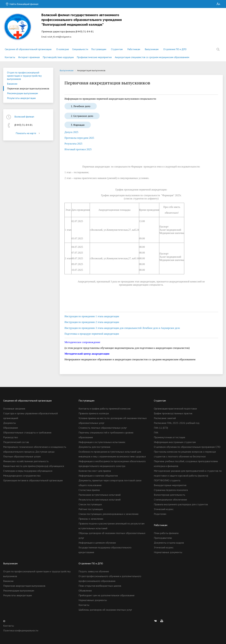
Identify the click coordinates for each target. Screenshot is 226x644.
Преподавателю (163, 538)
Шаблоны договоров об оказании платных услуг (105, 610)
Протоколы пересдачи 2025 (79, 138)
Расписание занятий (165, 418)
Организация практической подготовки (175, 409)
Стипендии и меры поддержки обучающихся (28, 471)
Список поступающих (90, 504)
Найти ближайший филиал (22, 4)
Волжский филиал (24, 117)
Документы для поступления (94, 447)
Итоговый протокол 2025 (78, 149)
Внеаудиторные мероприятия (170, 485)
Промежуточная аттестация (169, 437)
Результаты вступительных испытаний (100, 500)
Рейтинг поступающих (91, 509)
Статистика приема (89, 490)
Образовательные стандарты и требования (27, 432)
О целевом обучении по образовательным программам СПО (187, 447)
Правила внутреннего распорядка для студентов (181, 504)
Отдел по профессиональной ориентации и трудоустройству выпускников (24, 76)
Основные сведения (14, 409)
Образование (11, 428)
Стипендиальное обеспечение (170, 500)
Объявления (85, 591)
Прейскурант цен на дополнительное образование (107, 595)
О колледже (63, 49)
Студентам (117, 49)
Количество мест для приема (95, 471)
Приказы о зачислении (91, 519)
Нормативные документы (168, 552)
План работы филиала (166, 533)
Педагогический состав (16, 442)
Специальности (80, 49)
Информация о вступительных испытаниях (102, 442)
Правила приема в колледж (94, 413)
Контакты (10, 57)
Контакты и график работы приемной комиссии (105, 409)
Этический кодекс (164, 509)
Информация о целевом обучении (97, 543)
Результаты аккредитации (21, 98)
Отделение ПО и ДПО (175, 49)
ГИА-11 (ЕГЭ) (161, 428)
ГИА (156, 432)
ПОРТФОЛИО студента (167, 480)
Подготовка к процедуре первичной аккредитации (92, 334)
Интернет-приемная (29, 57)
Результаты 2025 (73, 144)
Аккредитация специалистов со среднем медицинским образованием (152, 57)
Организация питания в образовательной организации (33, 480)
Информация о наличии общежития (98, 476)
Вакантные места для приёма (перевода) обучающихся (34, 466)
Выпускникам (152, 49)
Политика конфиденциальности (21, 630)
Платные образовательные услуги (22, 456)
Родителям (160, 514)
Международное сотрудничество (22, 476)
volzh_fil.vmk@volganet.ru (59, 37)
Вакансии (12, 84)
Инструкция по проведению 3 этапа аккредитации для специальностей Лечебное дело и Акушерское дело (122, 328)
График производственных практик (173, 413)
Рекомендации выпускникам (22, 93)
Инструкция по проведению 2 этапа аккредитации (92, 322)
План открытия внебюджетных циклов (100, 586)
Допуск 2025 (71, 132)
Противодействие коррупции (58, 57)
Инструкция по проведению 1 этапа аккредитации (92, 316)
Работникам (134, 49)
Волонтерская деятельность (170, 495)
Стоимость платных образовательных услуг (103, 428)
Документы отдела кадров (169, 543)
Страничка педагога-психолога (171, 490)
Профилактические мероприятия (94, 57)
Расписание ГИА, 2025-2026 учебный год (177, 423)
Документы (10, 423)
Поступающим (99, 49)
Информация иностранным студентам (175, 442)
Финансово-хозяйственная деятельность (26, 461)
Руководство (11, 437)
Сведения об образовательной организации (28, 49)
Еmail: (82, 25)
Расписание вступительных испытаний (100, 495)
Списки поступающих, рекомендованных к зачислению (109, 514)
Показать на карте (28, 133)
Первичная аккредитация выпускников (28, 88)
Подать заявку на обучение (94, 571)
